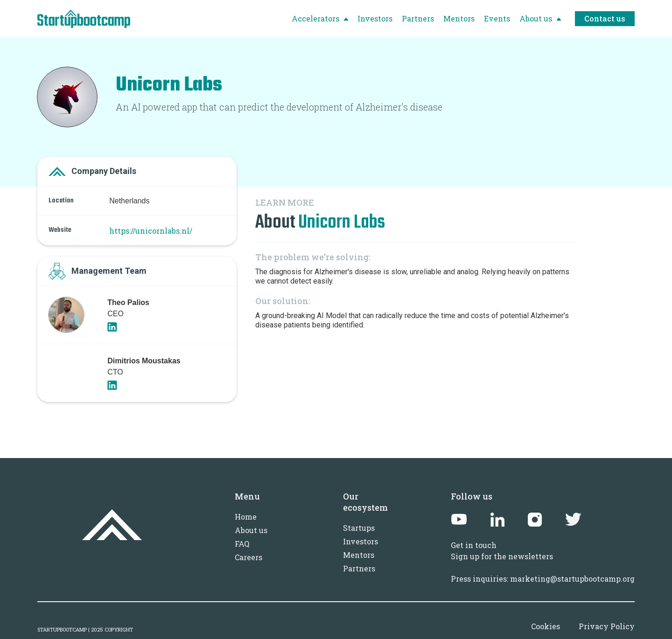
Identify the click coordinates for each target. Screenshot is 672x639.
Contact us (605, 18)
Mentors (359, 555)
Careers (248, 557)
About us (251, 530)
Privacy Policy (607, 626)
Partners (359, 568)
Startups (359, 528)
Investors (360, 541)
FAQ (242, 544)
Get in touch (474, 545)
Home (246, 517)
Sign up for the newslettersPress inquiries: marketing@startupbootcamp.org (543, 567)
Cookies (546, 626)
